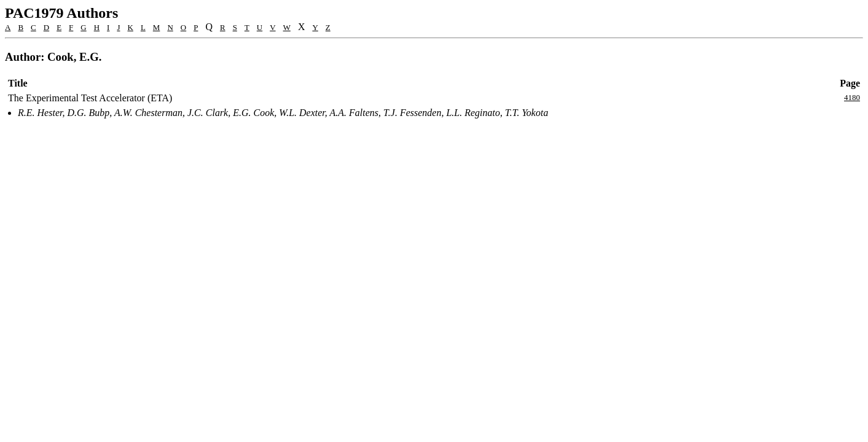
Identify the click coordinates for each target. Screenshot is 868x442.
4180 (852, 97)
